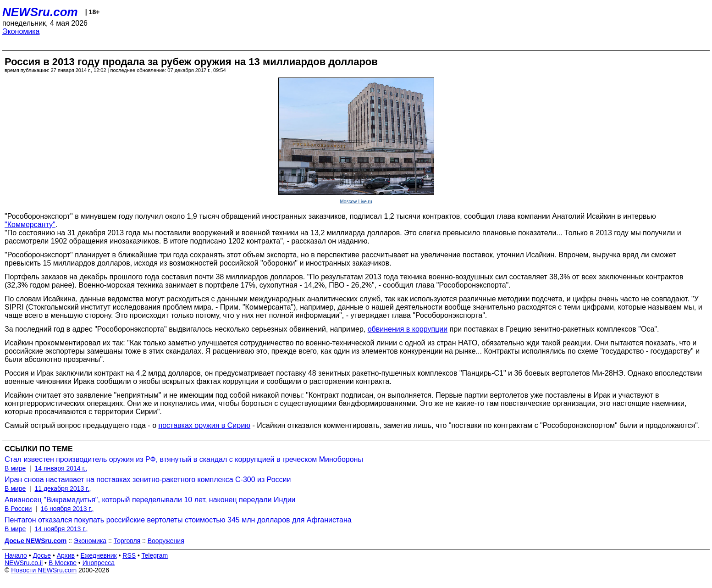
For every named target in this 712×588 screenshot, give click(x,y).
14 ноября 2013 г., (61, 529)
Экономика (21, 31)
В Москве (63, 563)
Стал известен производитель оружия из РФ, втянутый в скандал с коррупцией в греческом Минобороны (184, 459)
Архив (66, 555)
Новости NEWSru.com (44, 570)
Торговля (127, 541)
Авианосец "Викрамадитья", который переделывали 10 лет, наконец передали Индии (150, 500)
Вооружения (166, 541)
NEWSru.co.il (24, 563)
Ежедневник (99, 555)
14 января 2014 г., (61, 468)
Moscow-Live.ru (356, 202)
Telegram (155, 555)
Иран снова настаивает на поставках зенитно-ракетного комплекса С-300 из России (148, 480)
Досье (42, 555)
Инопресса (99, 563)
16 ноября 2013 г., (67, 509)
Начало (16, 555)
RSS (129, 555)
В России (18, 509)
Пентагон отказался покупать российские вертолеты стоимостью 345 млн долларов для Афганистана (178, 520)
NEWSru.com (40, 12)
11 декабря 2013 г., (63, 488)
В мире (15, 468)
